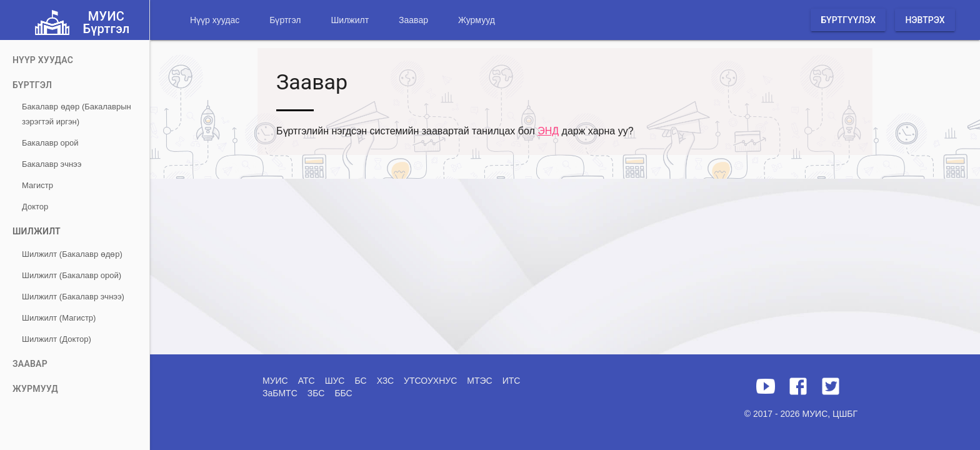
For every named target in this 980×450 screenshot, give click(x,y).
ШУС (335, 381)
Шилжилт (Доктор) (57, 339)
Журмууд (477, 20)
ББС (343, 393)
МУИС (275, 381)
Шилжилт (350, 20)
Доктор (35, 207)
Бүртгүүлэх (848, 20)
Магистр (37, 185)
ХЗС (385, 381)
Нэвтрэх (925, 20)
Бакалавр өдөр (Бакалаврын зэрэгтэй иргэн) (77, 114)
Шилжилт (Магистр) (59, 318)
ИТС (512, 381)
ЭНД (548, 131)
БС (360, 381)
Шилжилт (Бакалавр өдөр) (72, 254)
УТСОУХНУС (430, 381)
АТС (307, 381)
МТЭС (479, 381)
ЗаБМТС (280, 393)
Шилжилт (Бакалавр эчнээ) (73, 297)
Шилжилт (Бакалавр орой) (72, 275)
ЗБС (316, 393)
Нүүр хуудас (215, 20)
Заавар (413, 20)
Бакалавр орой (50, 143)
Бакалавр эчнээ (52, 164)
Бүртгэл (285, 20)
